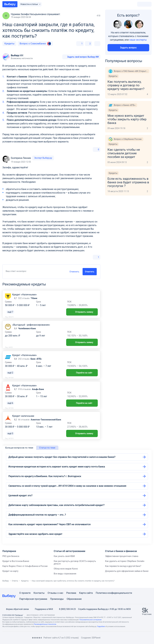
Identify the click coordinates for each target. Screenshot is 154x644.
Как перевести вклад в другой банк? (123, 566)
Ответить (90, 272)
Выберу (6, 581)
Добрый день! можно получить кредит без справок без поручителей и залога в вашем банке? (62, 457)
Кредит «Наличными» (24, 295)
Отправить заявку (82, 312)
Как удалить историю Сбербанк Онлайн (125, 561)
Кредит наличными (23, 416)
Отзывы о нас (55, 593)
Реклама (71, 593)
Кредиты (9, 44)
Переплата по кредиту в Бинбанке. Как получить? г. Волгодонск (45, 476)
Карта (82, 593)
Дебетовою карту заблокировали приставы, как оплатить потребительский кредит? (56, 505)
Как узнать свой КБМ (64, 556)
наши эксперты (138, 40)
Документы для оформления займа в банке (127, 571)
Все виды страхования (65, 574)
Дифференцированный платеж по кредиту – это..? (37, 515)
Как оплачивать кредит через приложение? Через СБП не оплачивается (49, 524)
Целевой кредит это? (20, 495)
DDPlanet (96, 638)
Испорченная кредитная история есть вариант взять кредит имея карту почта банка (57, 467)
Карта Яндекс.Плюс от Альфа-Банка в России (25, 566)
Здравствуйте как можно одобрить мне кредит (35, 534)
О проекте (25, 593)
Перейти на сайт (82, 373)
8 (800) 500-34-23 (65, 609)
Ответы (15, 581)
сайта (90, 593)
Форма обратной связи (16, 609)
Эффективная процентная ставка (122, 556)
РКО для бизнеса (11, 556)
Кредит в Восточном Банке (16, 561)
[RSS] (28, 638)
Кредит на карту (10, 571)
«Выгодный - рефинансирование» (31, 325)
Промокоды (57, 599)
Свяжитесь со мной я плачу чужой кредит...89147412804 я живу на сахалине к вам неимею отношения (67, 486)
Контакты (39, 593)
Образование (74, 599)
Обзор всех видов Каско (66, 569)
